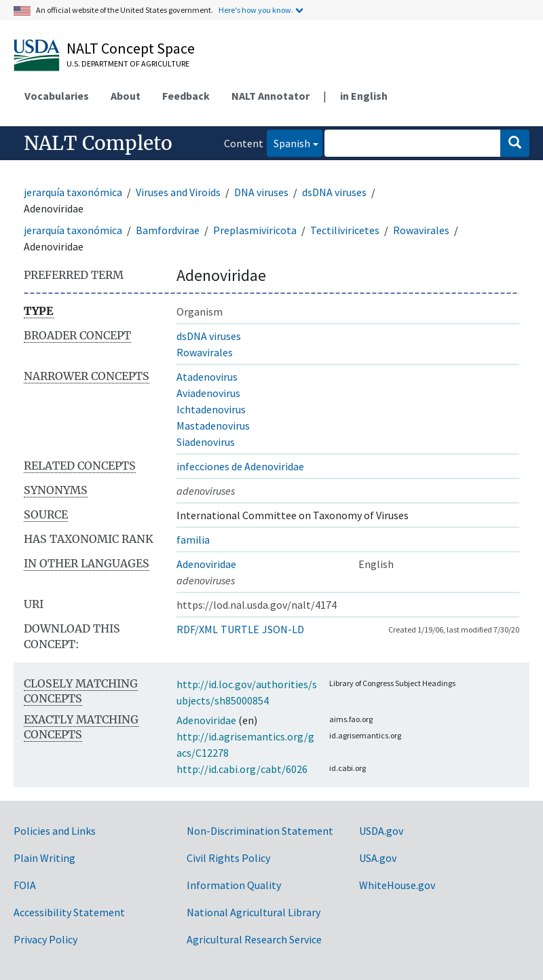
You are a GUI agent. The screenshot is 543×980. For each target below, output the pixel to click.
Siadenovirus (206, 442)
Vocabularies (57, 96)
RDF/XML (197, 629)
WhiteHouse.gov (397, 885)
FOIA (25, 885)
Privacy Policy (45, 939)
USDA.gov (381, 831)
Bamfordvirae (168, 230)
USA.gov (378, 858)
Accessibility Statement (69, 912)
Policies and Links (55, 831)
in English (364, 96)
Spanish (288, 142)
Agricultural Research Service (254, 939)
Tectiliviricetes (345, 230)
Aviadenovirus (208, 393)
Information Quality (234, 885)
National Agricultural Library (254, 912)
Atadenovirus (207, 377)
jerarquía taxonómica (73, 192)
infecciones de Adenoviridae (240, 466)
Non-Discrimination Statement (260, 831)
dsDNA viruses (334, 192)
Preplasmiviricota (255, 230)
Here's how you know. (256, 10)
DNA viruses (261, 192)
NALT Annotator (270, 96)
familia (193, 540)
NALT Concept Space (131, 48)
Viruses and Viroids (178, 192)
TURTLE (240, 629)
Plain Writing (44, 858)
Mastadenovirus (213, 426)
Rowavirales (421, 230)
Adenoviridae (206, 564)
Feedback (186, 96)
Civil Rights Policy (228, 858)
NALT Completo (98, 143)
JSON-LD (283, 629)
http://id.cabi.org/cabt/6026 (242, 769)
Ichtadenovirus (211, 409)
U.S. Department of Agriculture (128, 63)
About (126, 96)
